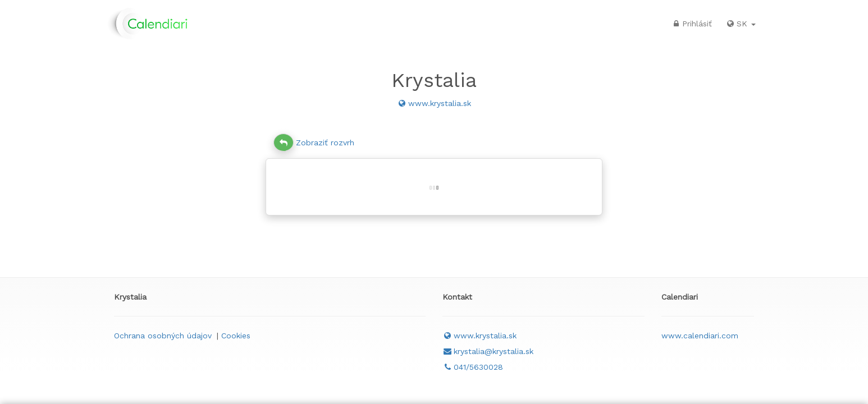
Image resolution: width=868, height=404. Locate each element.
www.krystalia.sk (434, 103)
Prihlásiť (691, 24)
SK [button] (741, 24)
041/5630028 (473, 367)
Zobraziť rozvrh (314, 143)
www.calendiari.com (700, 336)
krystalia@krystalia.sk (488, 351)
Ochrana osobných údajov (163, 336)
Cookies (236, 336)
